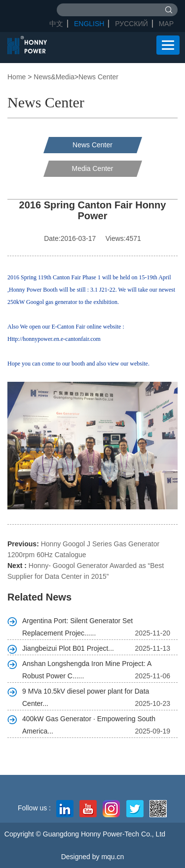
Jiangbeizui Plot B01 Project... (68, 648)
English (89, 24)
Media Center (92, 168)
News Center (98, 77)
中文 (56, 24)
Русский (131, 24)
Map (166, 24)
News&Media (54, 77)
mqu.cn (112, 857)
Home (17, 77)
